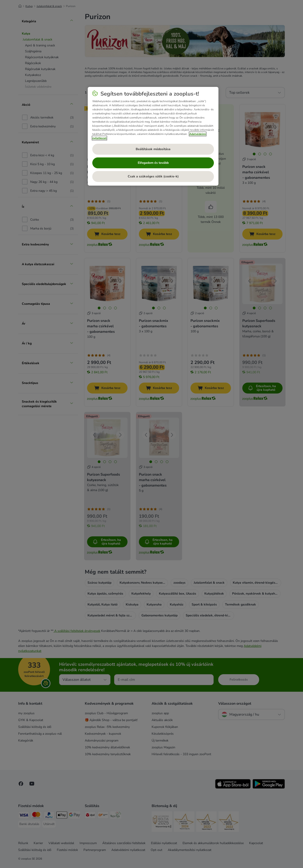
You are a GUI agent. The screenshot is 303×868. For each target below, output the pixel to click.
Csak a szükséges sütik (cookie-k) (153, 176)
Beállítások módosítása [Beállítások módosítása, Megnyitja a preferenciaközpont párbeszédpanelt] (153, 149)
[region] (153, 136)
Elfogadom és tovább (153, 163)
